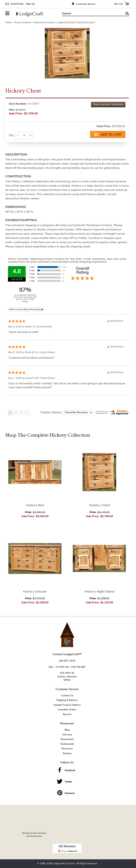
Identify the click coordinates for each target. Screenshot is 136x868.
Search (127, 13)
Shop (108, 105)
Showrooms (67, 739)
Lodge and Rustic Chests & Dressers (76, 23)
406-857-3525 (67, 661)
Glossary (67, 735)
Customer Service (86, 4)
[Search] (91, 14)
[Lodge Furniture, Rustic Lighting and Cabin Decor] (32, 14)
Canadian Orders (67, 710)
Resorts (67, 714)
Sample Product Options (67, 705)
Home (8, 23)
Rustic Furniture (23, 23)
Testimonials (67, 744)
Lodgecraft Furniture (64, 864)
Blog (67, 730)
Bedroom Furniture (44, 23)
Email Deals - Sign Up (23, 4)
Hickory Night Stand (99, 592)
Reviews (67, 754)
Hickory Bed (35, 505)
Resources (67, 749)
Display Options (51, 413)
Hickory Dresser (35, 592)
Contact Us (67, 696)
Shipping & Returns (67, 700)
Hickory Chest (99, 505)
